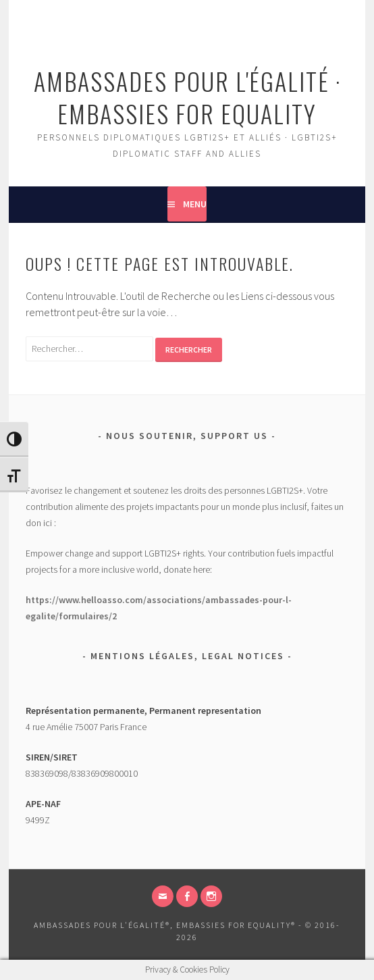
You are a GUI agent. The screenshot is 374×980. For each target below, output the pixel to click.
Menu (195, 204)
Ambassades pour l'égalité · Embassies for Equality (187, 97)
